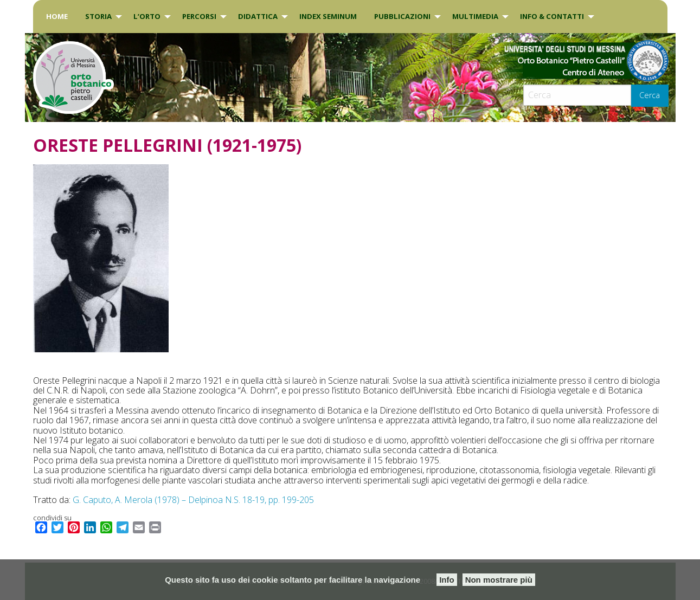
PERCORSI (199, 16)
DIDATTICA (258, 16)
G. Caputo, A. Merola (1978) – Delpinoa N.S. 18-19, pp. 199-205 (193, 500)
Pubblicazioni (402, 16)
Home (57, 16)
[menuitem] (57, 17)
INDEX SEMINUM (328, 16)
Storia (98, 16)
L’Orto (147, 16)
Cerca (650, 95)
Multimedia (475, 16)
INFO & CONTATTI (552, 16)
